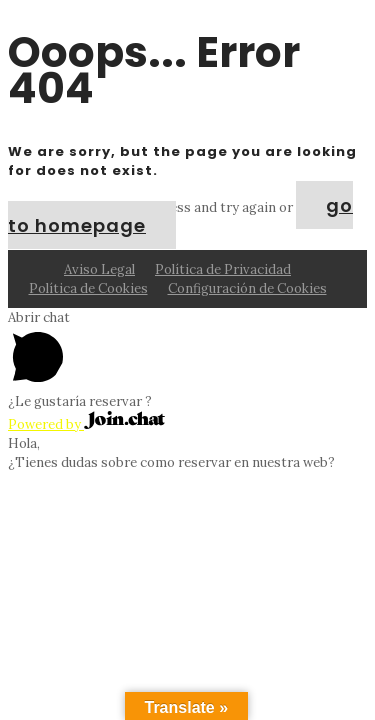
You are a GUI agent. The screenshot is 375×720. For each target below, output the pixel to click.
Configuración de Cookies (247, 288)
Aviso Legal (99, 269)
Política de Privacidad (223, 269)
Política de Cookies (88, 288)
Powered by (86, 424)
